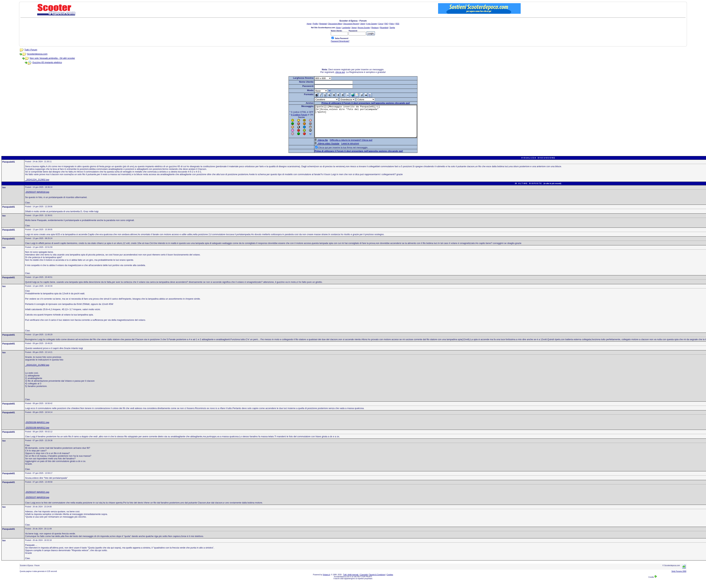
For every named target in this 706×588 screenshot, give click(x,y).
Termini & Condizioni (377, 581)
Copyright (364, 581)
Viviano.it (326, 581)
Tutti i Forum (31, 50)
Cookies (390, 581)
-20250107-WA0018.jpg (37, 198)
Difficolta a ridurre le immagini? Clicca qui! (345, 146)
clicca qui (340, 72)
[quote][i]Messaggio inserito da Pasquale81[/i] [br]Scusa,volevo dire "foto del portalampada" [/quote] (366, 124)
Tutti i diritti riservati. (351, 581)
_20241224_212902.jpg (37, 186)
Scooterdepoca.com (37, 54)
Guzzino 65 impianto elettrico (47, 62)
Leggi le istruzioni (344, 150)
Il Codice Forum (293, 115)
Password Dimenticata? (340, 41)
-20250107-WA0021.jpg (37, 498)
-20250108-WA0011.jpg (37, 429)
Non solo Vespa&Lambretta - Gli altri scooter (52, 58)
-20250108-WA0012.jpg (37, 434)
